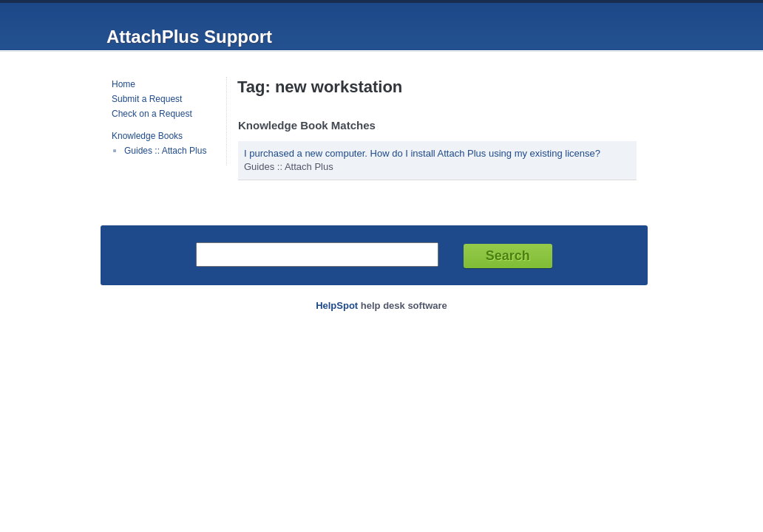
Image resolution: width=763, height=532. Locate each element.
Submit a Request (147, 99)
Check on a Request (152, 114)
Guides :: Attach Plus (165, 151)
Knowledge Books (147, 136)
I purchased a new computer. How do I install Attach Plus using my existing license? (422, 153)
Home (123, 84)
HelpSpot (337, 306)
